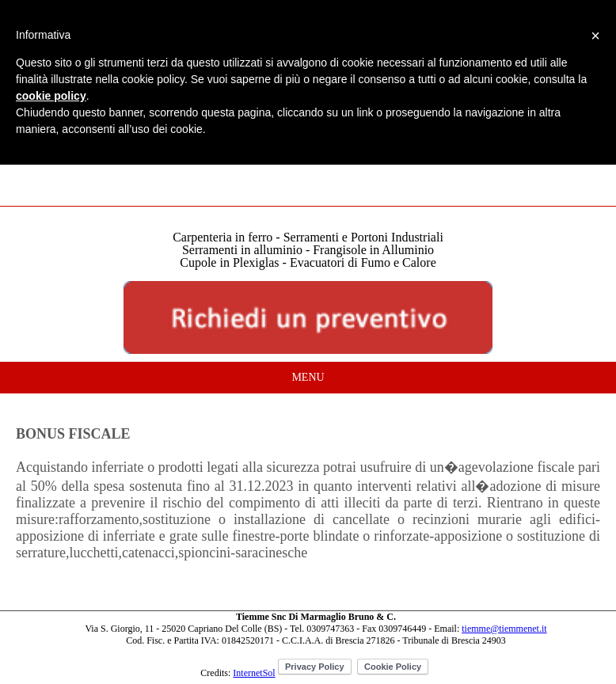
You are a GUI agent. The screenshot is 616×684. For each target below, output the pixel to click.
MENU (308, 377)
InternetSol (254, 673)
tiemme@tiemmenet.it (504, 629)
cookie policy (51, 96)
